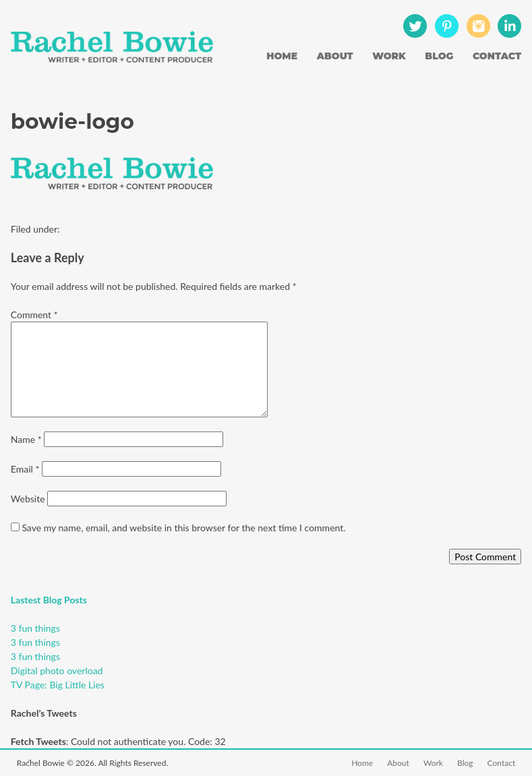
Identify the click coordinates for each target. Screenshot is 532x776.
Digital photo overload (57, 670)
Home (282, 56)
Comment (34, 315)
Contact (497, 56)
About (335, 56)
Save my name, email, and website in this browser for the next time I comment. (183, 528)
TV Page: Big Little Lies (58, 685)
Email (25, 469)
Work (389, 56)
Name (26, 439)
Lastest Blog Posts (49, 600)
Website (28, 499)
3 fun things (35, 628)
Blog (439, 56)
